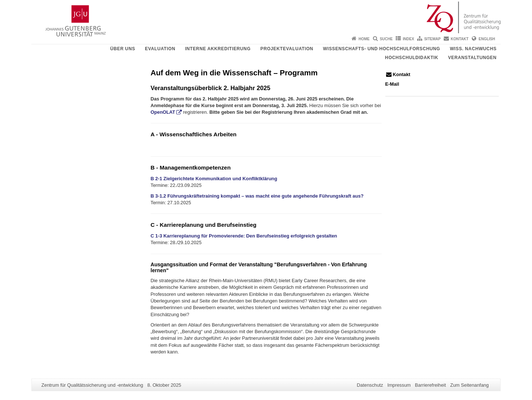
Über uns (122, 49)
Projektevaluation (287, 49)
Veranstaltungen (472, 58)
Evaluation (160, 49)
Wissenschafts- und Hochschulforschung (381, 49)
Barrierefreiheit (430, 385)
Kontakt (460, 39)
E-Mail (392, 84)
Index (408, 39)
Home (364, 39)
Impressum (399, 385)
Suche (386, 39)
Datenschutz (370, 385)
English (487, 39)
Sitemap (432, 39)
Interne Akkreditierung (218, 49)
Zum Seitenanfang (469, 385)
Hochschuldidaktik (412, 58)
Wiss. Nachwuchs (473, 49)
